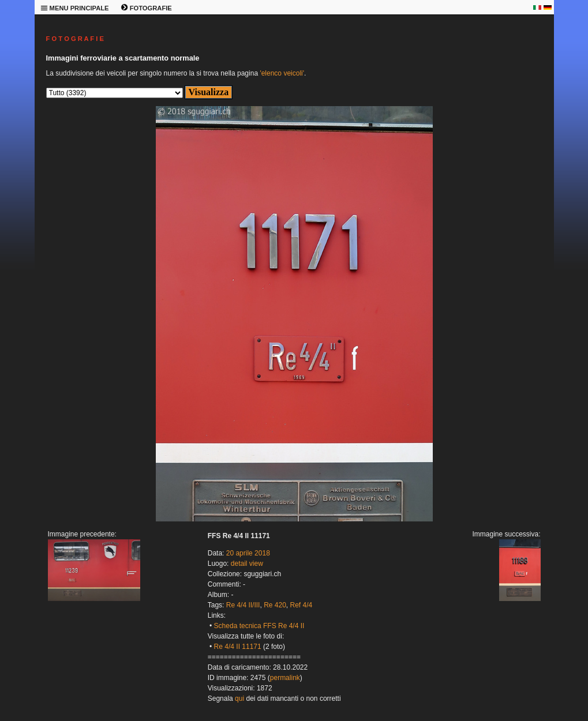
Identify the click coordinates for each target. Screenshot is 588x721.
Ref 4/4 (302, 605)
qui (239, 699)
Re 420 (275, 605)
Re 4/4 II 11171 (238, 647)
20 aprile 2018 (248, 553)
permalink (285, 678)
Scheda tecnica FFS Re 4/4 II (259, 626)
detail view (247, 564)
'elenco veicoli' (282, 73)
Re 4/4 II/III (243, 605)
